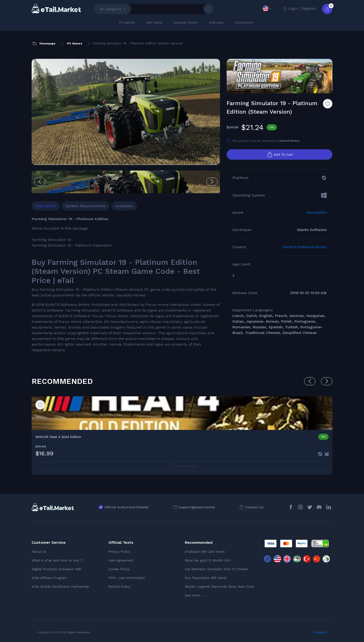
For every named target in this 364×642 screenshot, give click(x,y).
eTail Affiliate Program (49, 578)
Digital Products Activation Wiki (56, 569)
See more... (197, 595)
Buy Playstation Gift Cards (206, 578)
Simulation (317, 212)
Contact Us (254, 507)
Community (244, 22)
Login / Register (300, 8)
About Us (39, 552)
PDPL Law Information (127, 578)
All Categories (111, 9)
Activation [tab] (124, 206)
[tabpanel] (126, 285)
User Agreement (121, 560)
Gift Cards (154, 22)
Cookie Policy (119, 569)
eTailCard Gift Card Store (205, 552)
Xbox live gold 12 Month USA (208, 560)
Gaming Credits (186, 22)
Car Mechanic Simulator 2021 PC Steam (216, 569)
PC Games (127, 22)
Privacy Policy (119, 552)
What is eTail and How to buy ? (57, 560)
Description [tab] (46, 206)
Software (216, 22)
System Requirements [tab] (86, 206)
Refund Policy (119, 586)
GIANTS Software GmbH (305, 247)
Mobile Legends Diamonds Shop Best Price (219, 586)
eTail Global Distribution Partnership (60, 586)
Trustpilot (320, 632)
